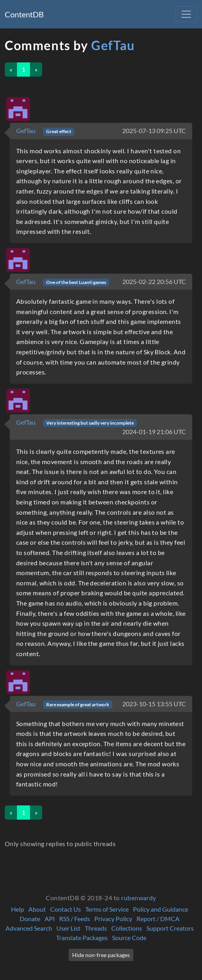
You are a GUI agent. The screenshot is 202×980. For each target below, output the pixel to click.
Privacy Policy (113, 919)
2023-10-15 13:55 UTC (154, 704)
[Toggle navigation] (186, 14)
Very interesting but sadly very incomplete (90, 423)
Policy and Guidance (161, 909)
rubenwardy (139, 898)
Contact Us (65, 909)
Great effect (59, 131)
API (50, 919)
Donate (30, 919)
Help (18, 909)
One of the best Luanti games (76, 282)
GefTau (113, 45)
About (37, 909)
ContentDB (24, 14)
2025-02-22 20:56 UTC (154, 281)
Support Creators (170, 928)
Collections (127, 928)
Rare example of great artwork (78, 704)
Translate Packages (82, 938)
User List (68, 928)
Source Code (129, 938)
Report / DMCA (158, 919)
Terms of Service (107, 909)
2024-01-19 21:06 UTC (154, 432)
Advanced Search (29, 928)
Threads (96, 928)
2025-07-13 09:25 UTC (154, 131)
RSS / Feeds (75, 919)
